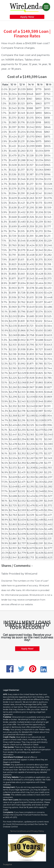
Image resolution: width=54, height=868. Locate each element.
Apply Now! (27, 649)
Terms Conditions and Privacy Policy (27, 831)
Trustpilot (7, 864)
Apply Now (27, 17)
